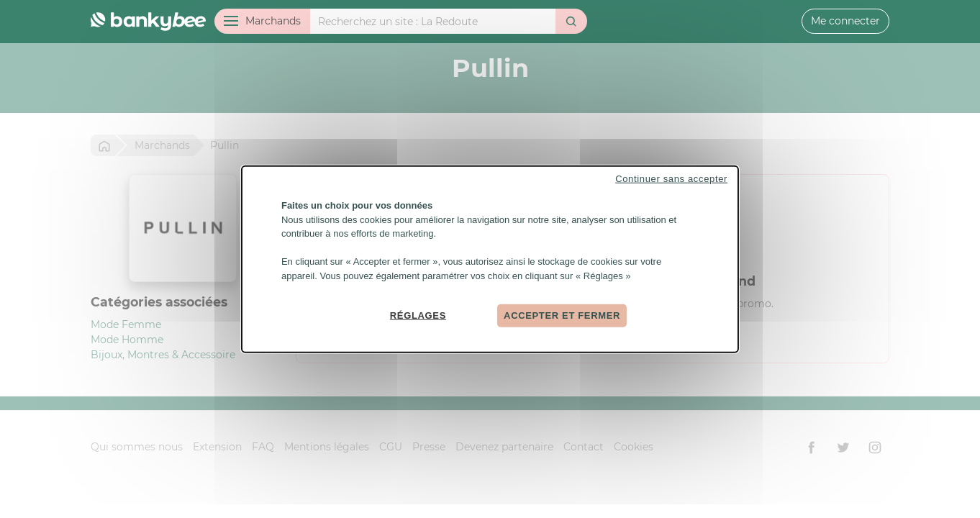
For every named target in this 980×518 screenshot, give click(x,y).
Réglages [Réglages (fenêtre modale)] (418, 315)
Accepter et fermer (562, 315)
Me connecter (845, 21)
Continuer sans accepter (671, 179)
